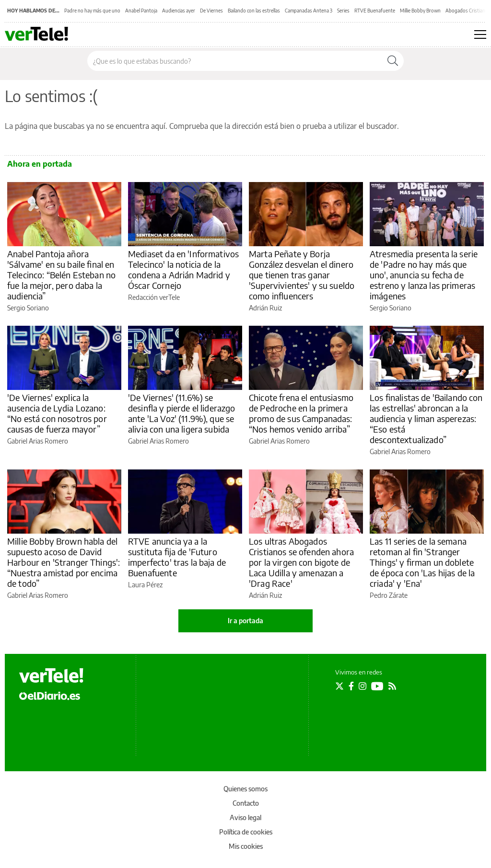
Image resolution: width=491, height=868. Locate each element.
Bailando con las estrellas (254, 11)
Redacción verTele (154, 297)
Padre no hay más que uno (92, 11)
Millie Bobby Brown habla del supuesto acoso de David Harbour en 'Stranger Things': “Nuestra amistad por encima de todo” (64, 562)
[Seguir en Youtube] (377, 686)
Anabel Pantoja (141, 11)
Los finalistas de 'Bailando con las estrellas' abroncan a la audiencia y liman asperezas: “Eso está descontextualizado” (426, 418)
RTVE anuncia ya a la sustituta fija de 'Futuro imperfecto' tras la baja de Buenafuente (177, 557)
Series (343, 11)
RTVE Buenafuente (375, 11)
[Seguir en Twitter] (339, 686)
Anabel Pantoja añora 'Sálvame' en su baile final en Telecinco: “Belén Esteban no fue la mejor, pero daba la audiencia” (61, 275)
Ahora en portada (40, 164)
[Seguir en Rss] (392, 686)
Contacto (246, 803)
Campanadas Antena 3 (309, 11)
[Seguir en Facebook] (351, 686)
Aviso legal (245, 817)
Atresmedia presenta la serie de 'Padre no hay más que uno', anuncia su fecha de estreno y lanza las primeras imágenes (424, 275)
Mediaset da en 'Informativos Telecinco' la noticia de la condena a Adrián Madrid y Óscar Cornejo (183, 269)
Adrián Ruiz (265, 308)
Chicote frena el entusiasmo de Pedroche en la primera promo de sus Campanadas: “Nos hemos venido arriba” (301, 413)
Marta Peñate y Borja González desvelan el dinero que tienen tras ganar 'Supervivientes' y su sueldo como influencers (302, 275)
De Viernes (211, 11)
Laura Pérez (145, 585)
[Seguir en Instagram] (362, 686)
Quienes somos (245, 789)
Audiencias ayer (179, 11)
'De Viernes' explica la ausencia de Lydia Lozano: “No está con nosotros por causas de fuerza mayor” (57, 413)
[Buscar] (393, 61)
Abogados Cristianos (468, 11)
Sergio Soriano (28, 308)
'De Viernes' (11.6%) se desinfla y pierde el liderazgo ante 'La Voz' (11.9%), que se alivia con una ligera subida (182, 413)
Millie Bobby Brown (420, 11)
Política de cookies (246, 832)
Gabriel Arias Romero (38, 441)
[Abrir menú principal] (480, 34)
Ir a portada (245, 621)
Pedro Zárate (389, 595)
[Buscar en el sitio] (235, 61)
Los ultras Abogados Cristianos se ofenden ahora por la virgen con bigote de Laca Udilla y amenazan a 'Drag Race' (301, 562)
